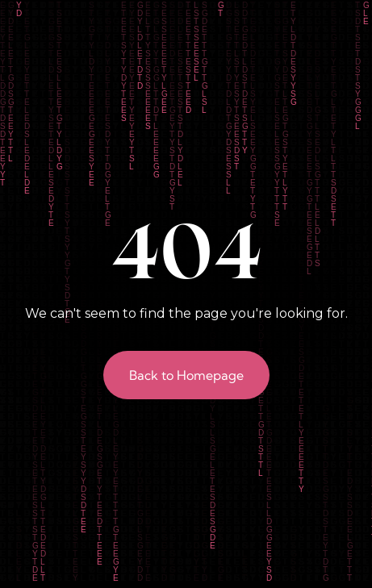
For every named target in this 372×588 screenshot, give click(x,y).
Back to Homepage (186, 375)
